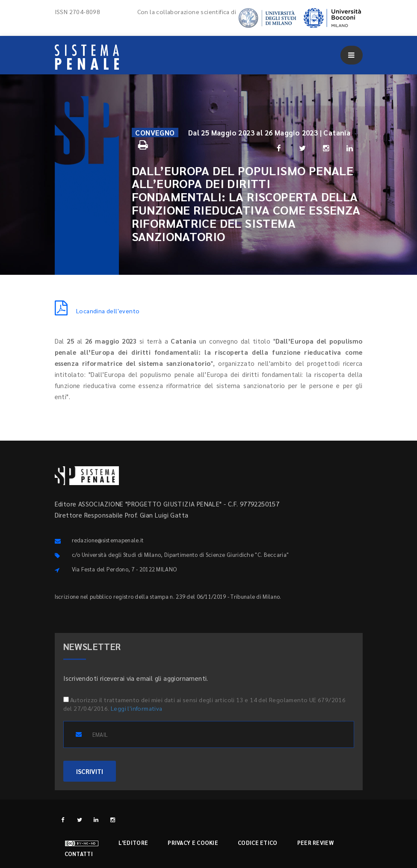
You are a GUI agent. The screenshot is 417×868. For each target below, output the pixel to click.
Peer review (315, 843)
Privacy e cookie (193, 843)
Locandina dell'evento (97, 311)
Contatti (79, 854)
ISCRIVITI (90, 771)
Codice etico (258, 843)
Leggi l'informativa (137, 708)
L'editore (133, 843)
